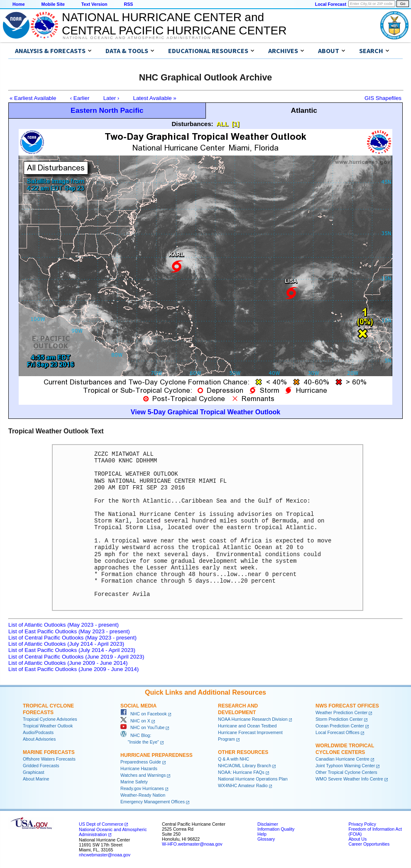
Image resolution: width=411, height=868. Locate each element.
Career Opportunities (369, 844)
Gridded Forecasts (41, 766)
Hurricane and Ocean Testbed (247, 726)
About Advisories (39, 739)
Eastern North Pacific (107, 110)
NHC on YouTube (142, 727)
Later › (111, 98)
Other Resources (243, 752)
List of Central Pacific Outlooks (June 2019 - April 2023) (76, 657)
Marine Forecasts (49, 752)
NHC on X (135, 721)
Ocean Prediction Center (340, 726)
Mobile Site (53, 4)
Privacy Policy (362, 824)
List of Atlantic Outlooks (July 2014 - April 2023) (66, 644)
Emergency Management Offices (153, 802)
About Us (357, 839)
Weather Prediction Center (341, 712)
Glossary (266, 839)
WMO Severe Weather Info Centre (349, 779)
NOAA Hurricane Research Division (253, 719)
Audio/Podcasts (38, 732)
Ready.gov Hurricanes (142, 788)
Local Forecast (331, 4)
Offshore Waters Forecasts (49, 759)
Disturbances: (193, 124)
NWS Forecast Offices (347, 706)
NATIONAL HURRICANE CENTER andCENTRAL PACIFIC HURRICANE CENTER (174, 24)
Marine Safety (134, 782)
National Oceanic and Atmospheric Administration (137, 38)
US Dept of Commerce (101, 824)
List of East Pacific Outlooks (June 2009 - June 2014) (73, 669)
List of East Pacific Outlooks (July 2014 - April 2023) (72, 650)
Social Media (138, 706)
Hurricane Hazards (139, 768)
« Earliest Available (33, 98)
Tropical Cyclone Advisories (50, 719)
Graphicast (34, 772)
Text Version (94, 4)
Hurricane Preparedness (157, 755)
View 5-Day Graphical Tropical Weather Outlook (205, 412)
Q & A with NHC (234, 759)
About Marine (36, 779)
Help (262, 834)
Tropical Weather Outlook (48, 726)
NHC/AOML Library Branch (245, 766)
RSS (128, 4)
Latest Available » (155, 98)
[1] (235, 124)
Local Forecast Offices (338, 732)
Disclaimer (268, 824)
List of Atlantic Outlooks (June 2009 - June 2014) (68, 663)
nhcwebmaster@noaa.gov (105, 855)
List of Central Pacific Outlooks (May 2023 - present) (72, 638)
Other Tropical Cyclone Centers (346, 772)
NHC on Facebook (144, 714)
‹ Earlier (80, 98)
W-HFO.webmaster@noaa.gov (192, 844)
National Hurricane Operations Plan (253, 779)
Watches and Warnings (143, 775)
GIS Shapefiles (383, 98)
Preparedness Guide (141, 762)
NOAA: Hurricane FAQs (241, 772)
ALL (222, 124)
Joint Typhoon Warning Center (345, 766)
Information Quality (276, 829)
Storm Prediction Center (339, 719)
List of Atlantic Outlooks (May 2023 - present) (64, 625)
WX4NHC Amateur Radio (243, 785)
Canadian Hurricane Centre (342, 759)
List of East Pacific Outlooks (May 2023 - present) (69, 631)
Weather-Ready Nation (143, 795)
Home (19, 4)
